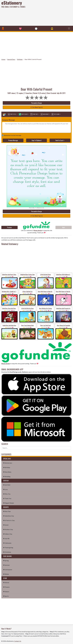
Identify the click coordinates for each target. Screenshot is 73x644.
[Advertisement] (49, 13)
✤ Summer (6, 565)
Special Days (11, 59)
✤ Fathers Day (8, 534)
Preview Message (13, 140)
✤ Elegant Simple (8, 503)
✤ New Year (7, 511)
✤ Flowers (6, 587)
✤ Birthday (7, 467)
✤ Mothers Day (8, 529)
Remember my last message (12, 135)
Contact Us (18, 641)
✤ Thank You (7, 498)
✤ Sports (6, 596)
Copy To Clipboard (36, 140)
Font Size (34, 114)
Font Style (12, 114)
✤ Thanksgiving (8, 547)
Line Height (45, 114)
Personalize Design (36, 103)
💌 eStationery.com (39, 208)
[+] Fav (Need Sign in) (37, 107)
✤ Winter (6, 574)
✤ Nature (6, 592)
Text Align (56, 114)
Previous (9, 227)
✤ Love (5, 489)
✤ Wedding (7, 476)
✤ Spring (6, 561)
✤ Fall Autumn (8, 570)
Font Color (23, 114)
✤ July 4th (6, 538)
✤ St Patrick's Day (9, 520)
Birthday (20, 59)
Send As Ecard (59, 140)
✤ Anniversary (8, 463)
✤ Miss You (7, 494)
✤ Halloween (7, 543)
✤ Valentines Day (9, 516)
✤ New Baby (7, 472)
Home (3, 59)
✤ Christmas (7, 552)
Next (64, 227)
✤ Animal (6, 582)
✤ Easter (6, 525)
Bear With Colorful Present (33, 59)
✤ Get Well (7, 485)
